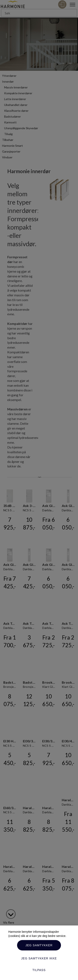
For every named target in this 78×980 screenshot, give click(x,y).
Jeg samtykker (39, 945)
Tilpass (39, 970)
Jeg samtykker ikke (39, 958)
